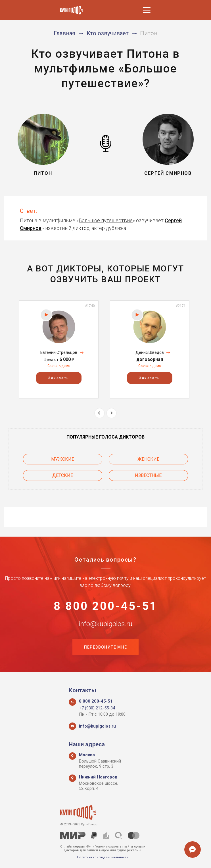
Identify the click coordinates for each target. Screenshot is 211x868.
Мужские (54, 459)
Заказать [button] (59, 378)
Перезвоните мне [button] (106, 648)
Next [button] (111, 413)
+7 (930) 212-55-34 (97, 708)
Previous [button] (100, 413)
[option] (59, 349)
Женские (157, 459)
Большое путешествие (106, 220)
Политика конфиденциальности (103, 857)
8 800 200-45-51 (105, 607)
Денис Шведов (150, 352)
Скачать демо (59, 366)
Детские (54, 475)
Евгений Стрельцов (59, 352)
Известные (157, 475)
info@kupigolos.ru (106, 624)
